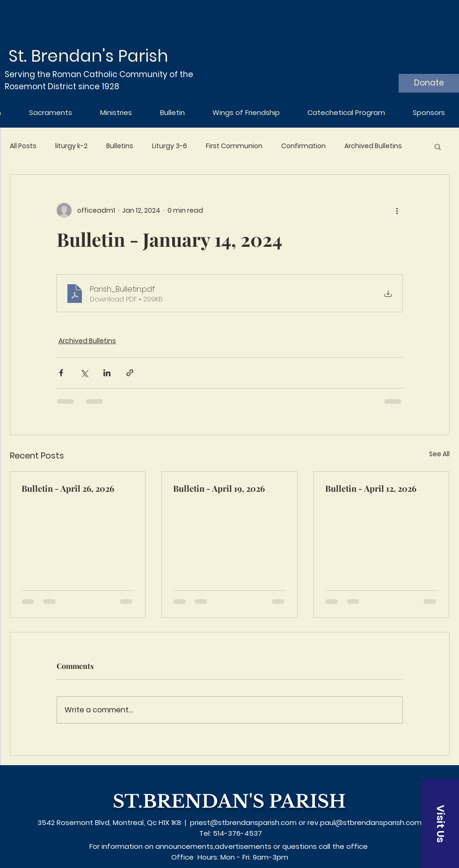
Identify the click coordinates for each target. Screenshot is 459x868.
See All (439, 454)
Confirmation (303, 146)
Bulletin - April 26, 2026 (68, 488)
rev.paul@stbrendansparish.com (364, 822)
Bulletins (120, 146)
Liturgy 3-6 (170, 146)
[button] (438, 146)
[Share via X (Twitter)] (84, 373)
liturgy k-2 (71, 146)
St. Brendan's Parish (88, 56)
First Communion (234, 146)
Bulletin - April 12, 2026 (371, 488)
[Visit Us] (440, 824)
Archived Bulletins (373, 146)
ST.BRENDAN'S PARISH (229, 801)
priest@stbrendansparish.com (243, 822)
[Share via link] (130, 373)
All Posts (23, 146)
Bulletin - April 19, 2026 (219, 488)
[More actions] (397, 210)
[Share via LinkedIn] (107, 373)
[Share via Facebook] (61, 373)
